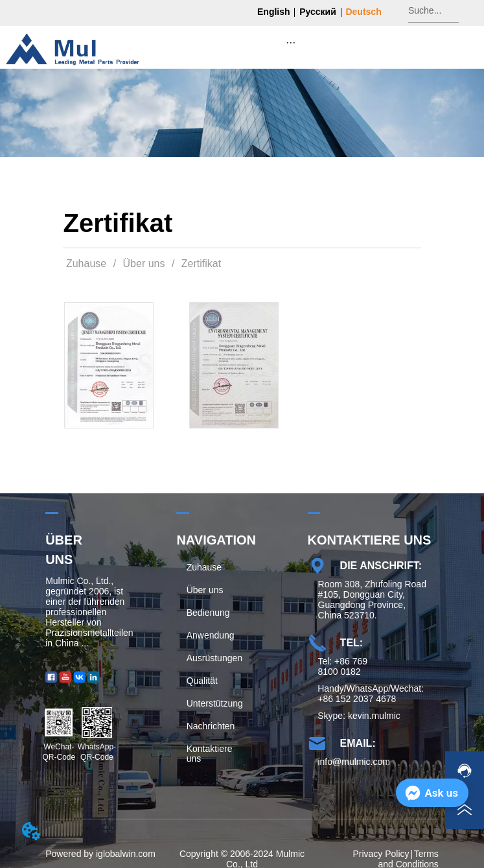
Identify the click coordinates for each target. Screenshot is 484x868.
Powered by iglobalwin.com (100, 854)
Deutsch (363, 12)
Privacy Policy (381, 854)
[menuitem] (291, 42)
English (274, 12)
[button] (291, 42)
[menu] (291, 42)
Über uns (144, 264)
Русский (318, 12)
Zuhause (86, 264)
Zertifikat (200, 264)
